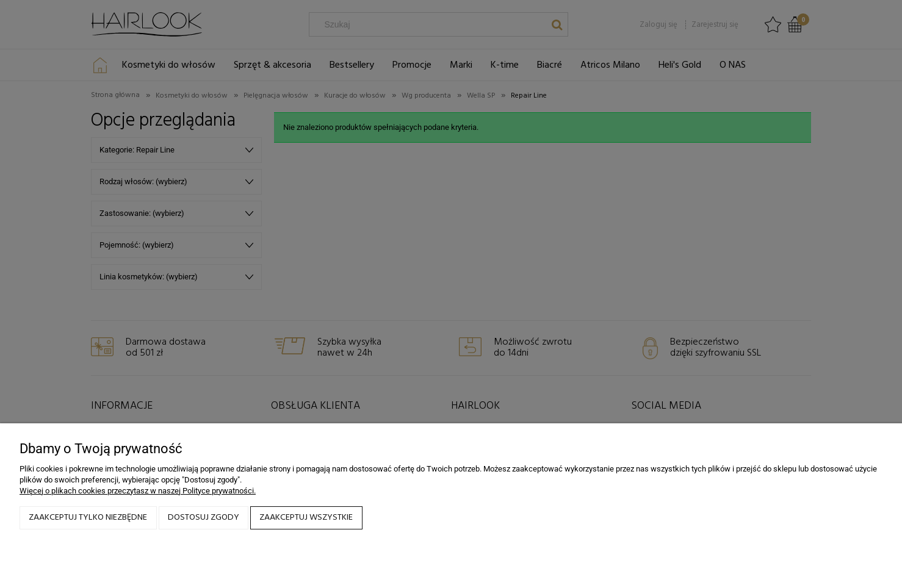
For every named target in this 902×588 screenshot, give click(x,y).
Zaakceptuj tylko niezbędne (88, 518)
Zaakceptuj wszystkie (306, 518)
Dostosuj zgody (204, 518)
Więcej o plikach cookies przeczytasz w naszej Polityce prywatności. (138, 491)
